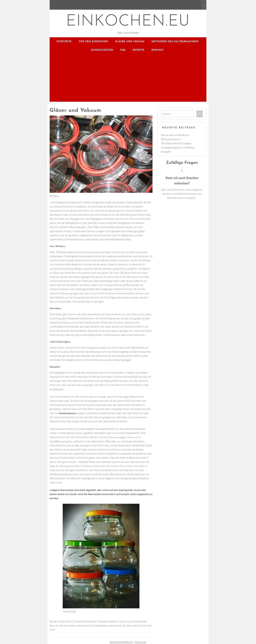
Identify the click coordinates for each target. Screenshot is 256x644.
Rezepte (139, 50)
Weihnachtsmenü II (171, 139)
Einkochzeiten (102, 50)
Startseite (64, 42)
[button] (182, 177)
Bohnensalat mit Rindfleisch (175, 135)
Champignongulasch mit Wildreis (178, 148)
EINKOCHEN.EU (128, 22)
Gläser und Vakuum (130, 42)
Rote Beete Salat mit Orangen (176, 143)
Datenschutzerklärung (121, 642)
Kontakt (158, 50)
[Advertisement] (128, 79)
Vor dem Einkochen (93, 42)
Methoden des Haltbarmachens (175, 42)
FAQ (123, 50)
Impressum (140, 642)
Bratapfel (166, 152)
